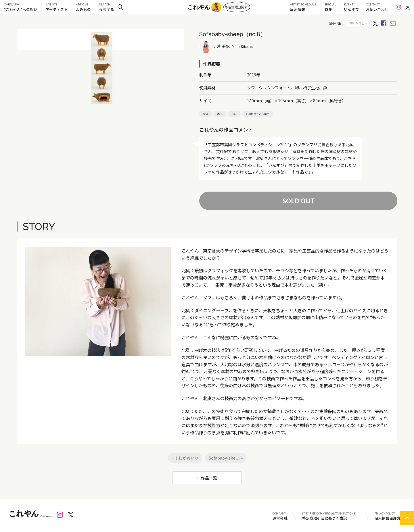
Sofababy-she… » (226, 458)
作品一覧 (209, 478)
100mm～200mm (258, 114)
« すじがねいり (185, 458)
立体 (206, 114)
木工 (220, 114)
